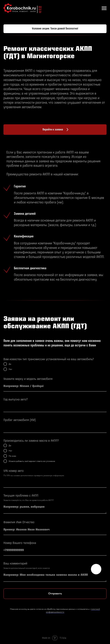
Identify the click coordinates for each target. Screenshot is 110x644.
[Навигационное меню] (104, 8)
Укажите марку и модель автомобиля (28, 379)
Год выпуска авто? (16, 400)
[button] (55, 29)
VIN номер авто (14, 471)
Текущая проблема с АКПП (21, 496)
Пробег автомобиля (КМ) (20, 420)
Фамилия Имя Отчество (19, 522)
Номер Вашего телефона (20, 543)
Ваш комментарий (15, 564)
